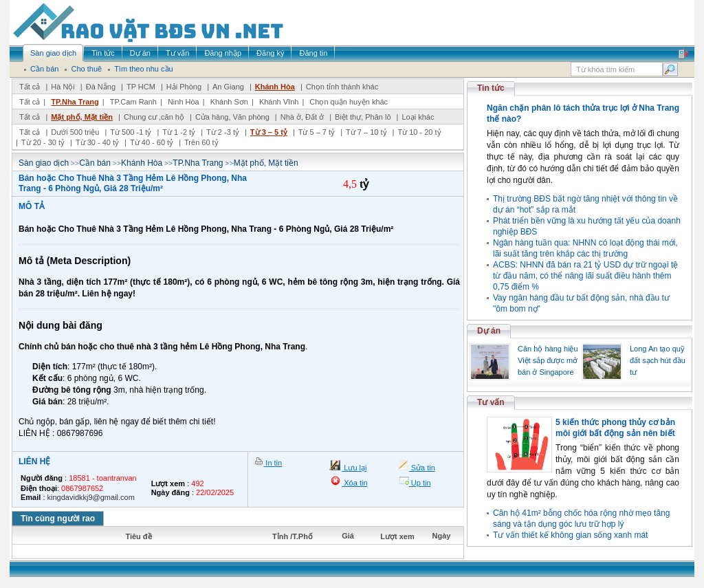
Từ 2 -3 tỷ (223, 132)
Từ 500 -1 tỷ (131, 132)
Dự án (489, 331)
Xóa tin (354, 483)
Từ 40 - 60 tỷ (152, 142)
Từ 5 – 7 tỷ (317, 132)
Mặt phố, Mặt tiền (82, 117)
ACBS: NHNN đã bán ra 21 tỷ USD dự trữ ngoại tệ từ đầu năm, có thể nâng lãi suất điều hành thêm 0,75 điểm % (585, 276)
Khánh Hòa (275, 87)
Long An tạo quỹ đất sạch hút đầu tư (658, 360)
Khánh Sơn (229, 102)
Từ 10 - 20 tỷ (419, 132)
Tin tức (491, 88)
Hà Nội (63, 87)
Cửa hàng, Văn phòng (232, 117)
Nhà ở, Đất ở (302, 117)
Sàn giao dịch (44, 163)
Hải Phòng (184, 87)
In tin (273, 463)
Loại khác (418, 117)
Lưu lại (354, 468)
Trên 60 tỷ (201, 142)
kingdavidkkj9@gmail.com (91, 497)
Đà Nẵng (101, 87)
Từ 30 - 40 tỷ (97, 142)
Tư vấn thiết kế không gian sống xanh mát (570, 535)
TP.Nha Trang (75, 102)
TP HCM (141, 87)
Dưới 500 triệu (75, 132)
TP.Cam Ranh (133, 102)
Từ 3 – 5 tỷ (269, 132)
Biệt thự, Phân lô (363, 117)
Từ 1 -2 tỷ (179, 132)
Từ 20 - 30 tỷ (43, 142)
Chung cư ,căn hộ (154, 117)
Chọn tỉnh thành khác (342, 87)
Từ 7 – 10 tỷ (366, 132)
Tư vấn (491, 402)
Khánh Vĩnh (279, 102)
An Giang (228, 87)
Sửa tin (422, 468)
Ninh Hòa (184, 102)
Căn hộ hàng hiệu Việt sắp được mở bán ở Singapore (548, 360)
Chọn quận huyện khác (349, 102)
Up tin (420, 483)
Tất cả (30, 87)
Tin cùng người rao (58, 519)
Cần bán (95, 163)
